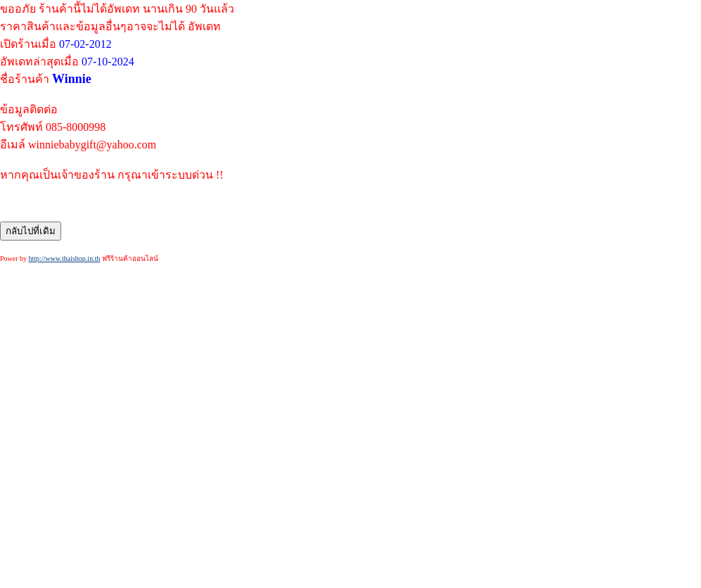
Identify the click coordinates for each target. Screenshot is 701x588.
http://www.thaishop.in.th (65, 258)
